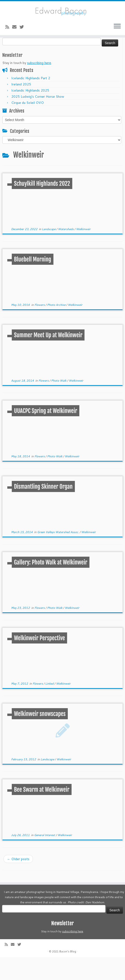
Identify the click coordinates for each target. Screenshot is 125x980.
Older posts (18, 859)
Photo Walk (59, 381)
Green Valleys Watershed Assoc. (58, 532)
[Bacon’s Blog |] (62, 10)
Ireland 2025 (21, 84)
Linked (50, 683)
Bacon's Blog (68, 951)
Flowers (40, 305)
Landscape (49, 229)
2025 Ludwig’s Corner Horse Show (38, 97)
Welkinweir (83, 229)
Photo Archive (57, 305)
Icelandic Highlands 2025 (30, 90)
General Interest (45, 835)
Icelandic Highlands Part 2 (31, 78)
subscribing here (39, 63)
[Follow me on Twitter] (23, 27)
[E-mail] (16, 27)
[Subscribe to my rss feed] (9, 27)
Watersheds (66, 229)
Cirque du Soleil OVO (28, 103)
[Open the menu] (117, 27)
